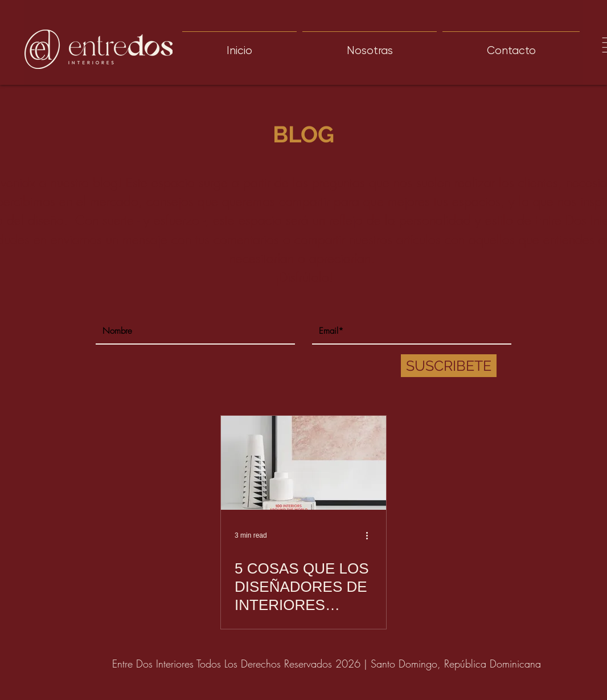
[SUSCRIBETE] (449, 366)
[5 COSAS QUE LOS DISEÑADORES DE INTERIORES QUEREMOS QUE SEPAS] (303, 463)
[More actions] (371, 535)
